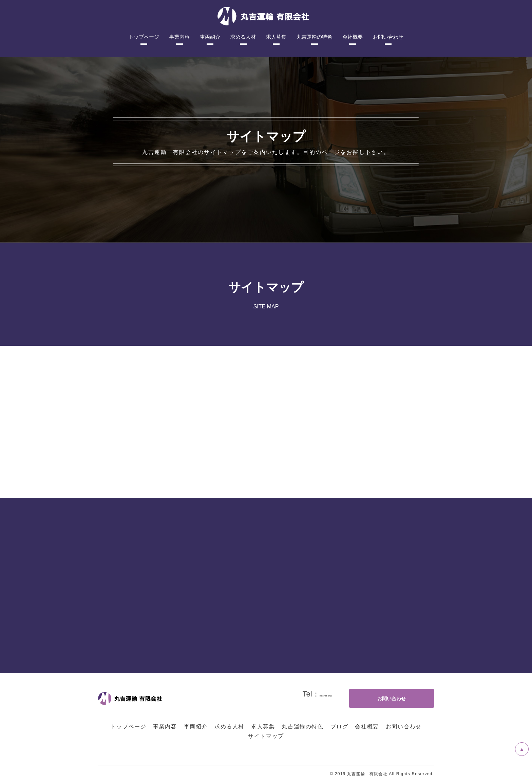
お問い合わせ (404, 727)
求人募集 (263, 727)
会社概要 (367, 727)
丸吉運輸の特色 (302, 727)
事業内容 (165, 727)
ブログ (339, 727)
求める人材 (229, 727)
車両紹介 (196, 727)
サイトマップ (266, 736)
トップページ (129, 727)
